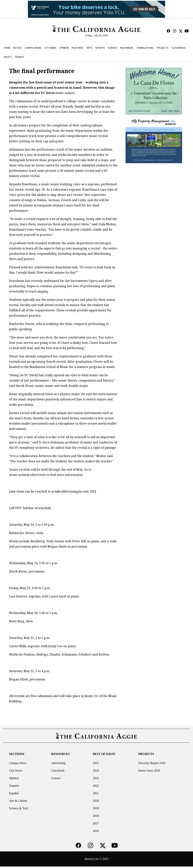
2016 (96, 831)
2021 (96, 793)
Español (14, 793)
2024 (96, 771)
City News (15, 771)
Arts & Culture (18, 801)
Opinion (14, 778)
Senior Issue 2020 (149, 771)
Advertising (58, 763)
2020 (96, 801)
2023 (96, 778)
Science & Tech (19, 808)
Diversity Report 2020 (152, 763)
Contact (56, 778)
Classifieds (58, 771)
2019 (96, 808)
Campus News (18, 763)
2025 (96, 763)
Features (14, 786)
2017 (96, 823)
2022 (96, 786)
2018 (96, 816)
